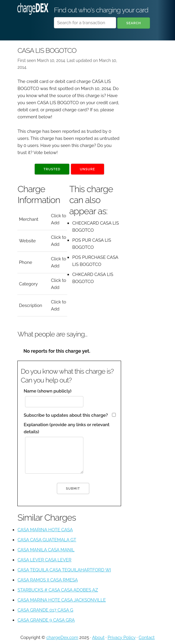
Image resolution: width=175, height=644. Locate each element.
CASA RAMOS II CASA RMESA (48, 580)
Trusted (52, 169)
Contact (146, 638)
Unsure (87, 169)
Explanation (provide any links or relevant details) (66, 428)
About (98, 638)
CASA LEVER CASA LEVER (44, 560)
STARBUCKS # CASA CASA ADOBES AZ (58, 590)
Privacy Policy (122, 638)
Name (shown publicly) (47, 391)
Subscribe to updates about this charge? (66, 415)
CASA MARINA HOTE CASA (45, 530)
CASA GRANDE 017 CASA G (45, 610)
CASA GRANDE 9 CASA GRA (46, 620)
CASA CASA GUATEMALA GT (47, 540)
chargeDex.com (62, 638)
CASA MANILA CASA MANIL (46, 550)
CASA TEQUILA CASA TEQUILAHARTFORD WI (64, 570)
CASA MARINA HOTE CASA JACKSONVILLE (62, 600)
